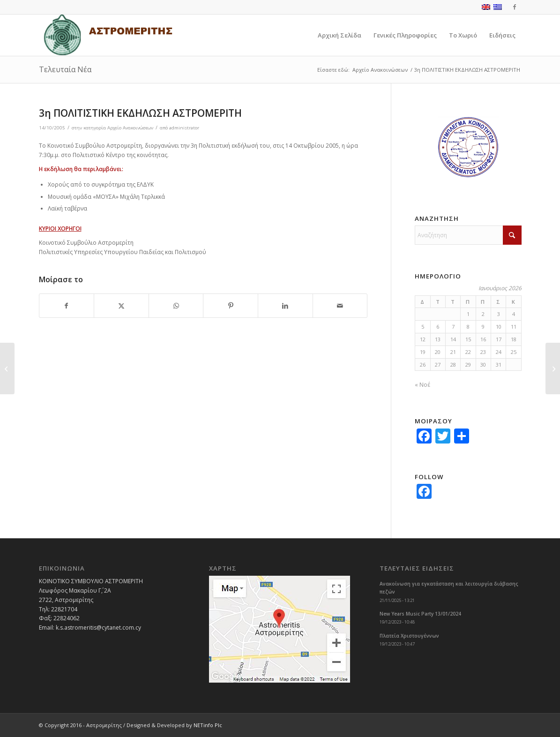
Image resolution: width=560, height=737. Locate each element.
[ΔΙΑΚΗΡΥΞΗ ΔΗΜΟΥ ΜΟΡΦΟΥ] (7, 368)
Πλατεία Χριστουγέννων (409, 636)
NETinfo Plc (208, 725)
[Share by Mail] (340, 306)
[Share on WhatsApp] (176, 306)
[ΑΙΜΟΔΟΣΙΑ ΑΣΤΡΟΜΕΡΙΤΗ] (553, 368)
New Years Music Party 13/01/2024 (420, 614)
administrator (184, 128)
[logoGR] (108, 35)
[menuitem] (340, 35)
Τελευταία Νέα (65, 69)
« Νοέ (422, 385)
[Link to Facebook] (515, 7)
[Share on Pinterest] (231, 306)
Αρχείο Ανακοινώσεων (130, 128)
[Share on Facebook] (67, 306)
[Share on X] (121, 306)
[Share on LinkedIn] (285, 306)
